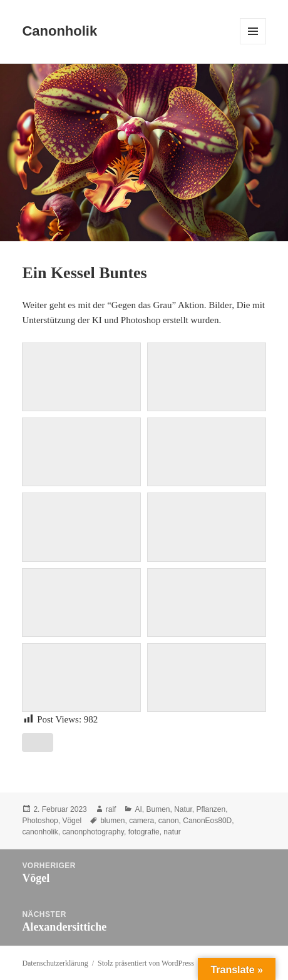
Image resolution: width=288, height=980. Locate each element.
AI (138, 809)
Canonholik (59, 31)
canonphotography (93, 832)
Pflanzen (211, 809)
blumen (112, 821)
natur (172, 832)
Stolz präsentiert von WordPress (146, 963)
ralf (111, 809)
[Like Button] (38, 742)
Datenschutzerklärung (55, 963)
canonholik (40, 832)
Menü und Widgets (253, 44)
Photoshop (40, 821)
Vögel (72, 821)
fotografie (144, 832)
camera (141, 821)
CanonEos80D (207, 821)
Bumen (158, 809)
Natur (183, 809)
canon (169, 821)
